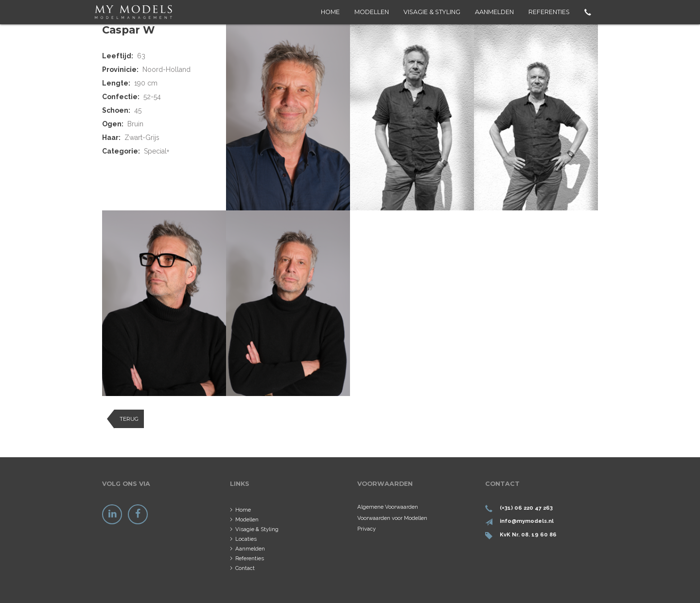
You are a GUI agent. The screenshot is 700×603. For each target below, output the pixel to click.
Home (330, 12)
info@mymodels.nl (527, 521)
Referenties (549, 12)
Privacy (367, 529)
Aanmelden (494, 12)
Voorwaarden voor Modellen (392, 518)
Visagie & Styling (432, 12)
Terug (129, 419)
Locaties (246, 539)
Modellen (372, 12)
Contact (245, 568)
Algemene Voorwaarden (388, 507)
